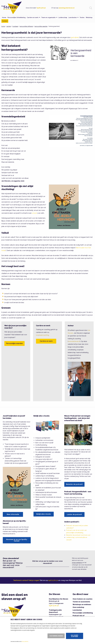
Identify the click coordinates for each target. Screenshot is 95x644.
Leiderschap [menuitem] (63, 17)
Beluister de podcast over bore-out (78, 535)
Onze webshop (78, 607)
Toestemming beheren (56, 636)
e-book (34, 213)
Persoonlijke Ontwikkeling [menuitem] (17, 17)
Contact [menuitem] (5, 21)
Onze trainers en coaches (83, 599)
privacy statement (25, 641)
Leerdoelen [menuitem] (73, 17)
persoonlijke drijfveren (26, 26)
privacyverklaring (77, 563)
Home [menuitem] (4, 17)
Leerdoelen (77, 610)
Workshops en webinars (82, 605)
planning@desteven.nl (67, 8)
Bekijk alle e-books (44, 514)
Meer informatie (13, 514)
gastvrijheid (75, 37)
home (3, 26)
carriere (9, 26)
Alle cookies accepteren (75, 636)
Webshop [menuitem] (89, 17)
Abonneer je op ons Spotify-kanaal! (17, 540)
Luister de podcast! (74, 514)
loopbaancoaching (42, 335)
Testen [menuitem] (82, 17)
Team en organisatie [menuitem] (48, 17)
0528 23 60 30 (41, 8)
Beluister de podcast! (74, 484)
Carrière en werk (46, 341)
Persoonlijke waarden (14, 343)
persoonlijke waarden (41, 26)
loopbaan (15, 26)
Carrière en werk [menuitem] (33, 17)
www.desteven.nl (74, 341)
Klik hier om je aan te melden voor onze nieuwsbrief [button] (47, 562)
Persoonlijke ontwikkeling (83, 613)
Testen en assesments (81, 602)
